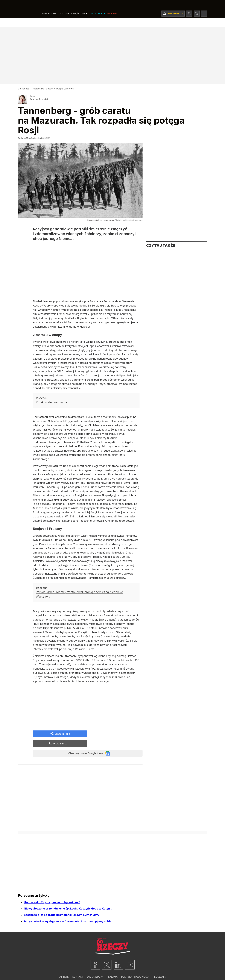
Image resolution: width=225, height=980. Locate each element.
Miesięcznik (49, 22)
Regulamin (160, 970)
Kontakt (78, 970)
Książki (76, 22)
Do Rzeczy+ (98, 22)
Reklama (112, 970)
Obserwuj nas (83, 746)
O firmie (64, 970)
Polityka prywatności (135, 970)
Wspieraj (112, 22)
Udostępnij (62, 736)
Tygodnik (64, 22)
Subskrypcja (95, 970)
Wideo (86, 22)
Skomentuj (118, 736)
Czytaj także (161, 245)
